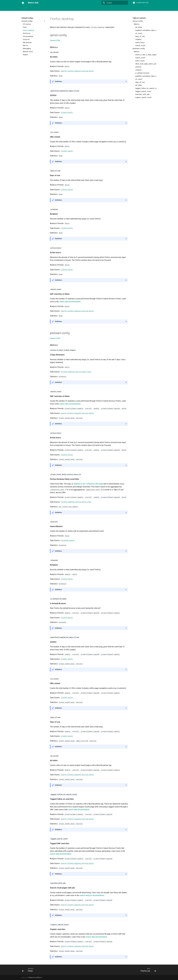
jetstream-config (139, 49)
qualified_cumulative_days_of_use (146, 30)
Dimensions (94, 8)
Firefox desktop (28, 30)
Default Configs (107, 8)
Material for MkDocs (35, 977)
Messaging (27, 49)
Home (24, 8)
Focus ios (26, 39)
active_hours (140, 43)
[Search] (115, 3)
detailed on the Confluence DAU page (88, 484)
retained (138, 39)
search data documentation (70, 302)
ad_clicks (139, 27)
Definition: (59, 81)
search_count (140, 45)
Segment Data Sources (79, 8)
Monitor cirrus (28, 52)
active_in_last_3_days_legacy (146, 55)
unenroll (138, 67)
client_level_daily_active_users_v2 (146, 64)
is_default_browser (142, 73)
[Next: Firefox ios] (148, 970)
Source (53, 40)
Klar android (27, 43)
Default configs (33, 21)
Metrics (42, 8)
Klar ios (25, 45)
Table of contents (139, 18)
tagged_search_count (143, 91)
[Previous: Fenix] (28, 970)
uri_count (139, 33)
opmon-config (138, 21)
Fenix (25, 27)
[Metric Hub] (23, 3)
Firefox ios (27, 33)
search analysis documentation (92, 895)
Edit (59, 40)
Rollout (25, 55)
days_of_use (140, 36)
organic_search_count (143, 97)
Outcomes (33, 8)
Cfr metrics (27, 24)
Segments (64, 8)
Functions (119, 8)
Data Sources (52, 8)
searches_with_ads (142, 94)
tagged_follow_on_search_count (146, 88)
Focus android (28, 36)
